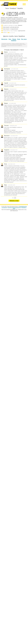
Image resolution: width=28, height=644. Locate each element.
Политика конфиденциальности (14, 208)
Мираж (14, 39)
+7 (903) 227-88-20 (12, 13)
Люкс (10, 39)
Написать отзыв (14, 201)
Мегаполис (4, 39)
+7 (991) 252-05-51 (12, 15)
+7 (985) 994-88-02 (19, 14)
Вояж (19, 39)
